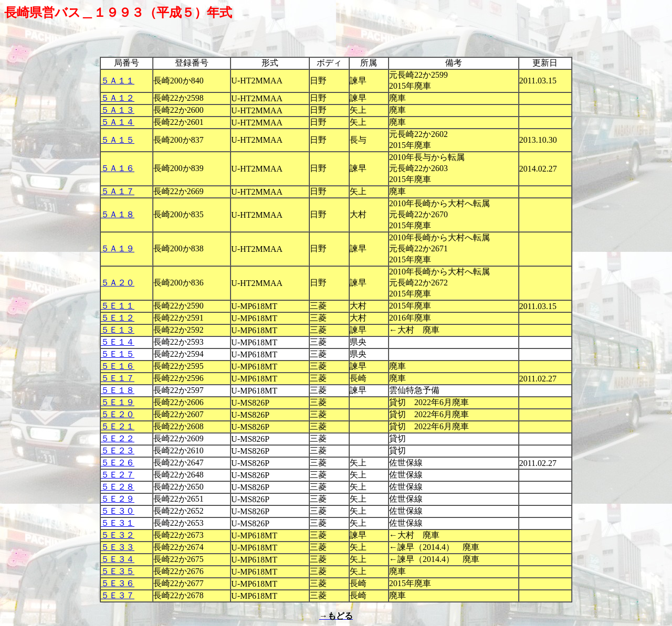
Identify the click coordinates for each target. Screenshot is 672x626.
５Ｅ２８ (118, 487)
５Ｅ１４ (118, 342)
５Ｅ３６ (118, 583)
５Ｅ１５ (118, 354)
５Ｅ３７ (118, 595)
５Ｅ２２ (118, 438)
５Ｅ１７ (118, 378)
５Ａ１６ (118, 168)
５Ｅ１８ (118, 390)
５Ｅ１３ (118, 330)
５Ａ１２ (118, 98)
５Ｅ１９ (118, 402)
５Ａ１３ (118, 110)
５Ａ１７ (118, 191)
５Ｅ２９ (118, 499)
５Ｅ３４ (118, 559)
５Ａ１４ (118, 122)
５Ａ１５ (118, 140)
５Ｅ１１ (118, 306)
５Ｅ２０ (118, 414)
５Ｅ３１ (118, 523)
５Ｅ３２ (118, 535)
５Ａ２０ (118, 283)
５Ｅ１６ (118, 366)
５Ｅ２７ (118, 475)
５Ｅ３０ (118, 511)
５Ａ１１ (118, 81)
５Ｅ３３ (118, 547)
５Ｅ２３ (118, 450)
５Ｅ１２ (118, 318)
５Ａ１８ (118, 214)
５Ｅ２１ (118, 426)
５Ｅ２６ (118, 463)
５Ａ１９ (118, 248)
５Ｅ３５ (118, 571)
